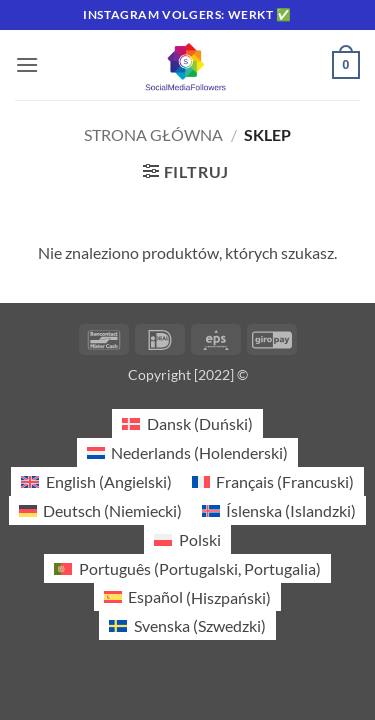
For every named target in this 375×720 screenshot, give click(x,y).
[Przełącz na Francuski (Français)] (273, 481)
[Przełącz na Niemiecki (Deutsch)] (100, 510)
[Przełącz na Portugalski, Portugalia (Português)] (187, 568)
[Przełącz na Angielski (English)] (96, 481)
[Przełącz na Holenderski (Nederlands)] (187, 452)
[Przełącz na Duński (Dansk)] (187, 423)
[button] (27, 64)
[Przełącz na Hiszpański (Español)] (187, 597)
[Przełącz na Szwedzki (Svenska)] (187, 625)
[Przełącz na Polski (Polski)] (187, 539)
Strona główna (153, 134)
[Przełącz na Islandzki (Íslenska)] (279, 510)
